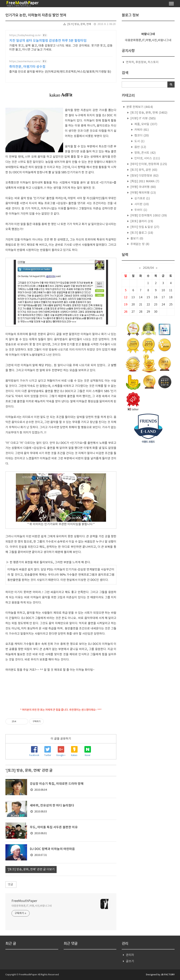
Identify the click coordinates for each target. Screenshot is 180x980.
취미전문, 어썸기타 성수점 (27, 67)
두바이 (140, 210)
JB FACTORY (168, 975)
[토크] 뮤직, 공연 (143, 170)
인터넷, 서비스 (147, 158)
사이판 (141, 204)
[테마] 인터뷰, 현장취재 (148, 164)
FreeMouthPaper (24, 901)
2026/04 (148, 268)
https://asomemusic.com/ (25, 61)
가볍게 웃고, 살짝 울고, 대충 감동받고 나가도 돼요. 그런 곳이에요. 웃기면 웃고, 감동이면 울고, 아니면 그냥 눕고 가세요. (61, 48)
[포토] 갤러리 (141, 221)
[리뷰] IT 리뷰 (143, 118)
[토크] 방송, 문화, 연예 (79, 24)
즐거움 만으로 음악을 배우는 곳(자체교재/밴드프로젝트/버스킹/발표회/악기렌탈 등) (60, 72)
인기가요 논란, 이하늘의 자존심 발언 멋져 (36, 15)
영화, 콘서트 (145, 153)
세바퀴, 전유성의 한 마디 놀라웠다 (52, 806)
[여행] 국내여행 (143, 187)
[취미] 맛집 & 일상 (144, 227)
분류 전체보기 (139, 107)
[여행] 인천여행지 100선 (148, 216)
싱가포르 (142, 198)
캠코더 (141, 136)
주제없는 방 (140, 244)
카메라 (141, 130)
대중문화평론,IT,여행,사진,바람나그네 (32, 906)
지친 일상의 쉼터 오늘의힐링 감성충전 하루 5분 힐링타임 (48, 41)
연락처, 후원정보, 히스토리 (142, 62)
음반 (140, 147)
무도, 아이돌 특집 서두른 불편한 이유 (54, 827)
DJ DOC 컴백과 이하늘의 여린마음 (52, 849)
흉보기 (136, 239)
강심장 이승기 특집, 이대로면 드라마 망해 (57, 784)
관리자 (130, 955)
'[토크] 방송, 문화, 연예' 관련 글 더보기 (31, 869)
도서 (139, 141)
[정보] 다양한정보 (144, 176)
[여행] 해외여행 (143, 193)
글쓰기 (130, 961)
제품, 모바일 (145, 124)
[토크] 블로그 (141, 233)
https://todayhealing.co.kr (25, 35)
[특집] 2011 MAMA (144, 181)
